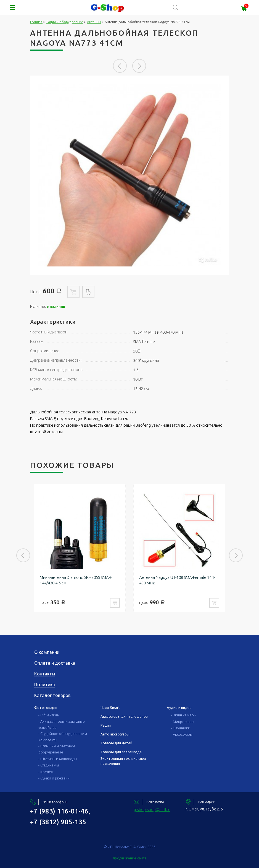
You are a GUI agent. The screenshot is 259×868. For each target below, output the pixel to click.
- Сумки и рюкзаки (54, 778)
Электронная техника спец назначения (123, 761)
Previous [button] (120, 66)
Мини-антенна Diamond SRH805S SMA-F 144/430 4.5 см (76, 580)
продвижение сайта (130, 858)
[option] (129, 175)
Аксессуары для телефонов (124, 716)
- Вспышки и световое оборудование (57, 749)
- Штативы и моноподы (58, 759)
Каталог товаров (52, 695)
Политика (45, 685)
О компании (47, 652)
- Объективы (49, 715)
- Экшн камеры (184, 715)
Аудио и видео (179, 708)
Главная (36, 22)
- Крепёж (46, 772)
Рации (106, 725)
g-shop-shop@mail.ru (152, 810)
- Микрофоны (183, 722)
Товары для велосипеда (121, 752)
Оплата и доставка (55, 663)
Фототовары (46, 708)
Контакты (45, 674)
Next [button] (139, 66)
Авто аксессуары (115, 734)
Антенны (94, 22)
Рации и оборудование (65, 22)
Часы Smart (110, 708)
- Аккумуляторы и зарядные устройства (62, 724)
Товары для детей (116, 743)
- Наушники (181, 728)
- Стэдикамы (49, 765)
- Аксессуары (182, 734)
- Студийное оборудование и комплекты (63, 737)
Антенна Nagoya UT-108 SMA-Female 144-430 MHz (177, 580)
